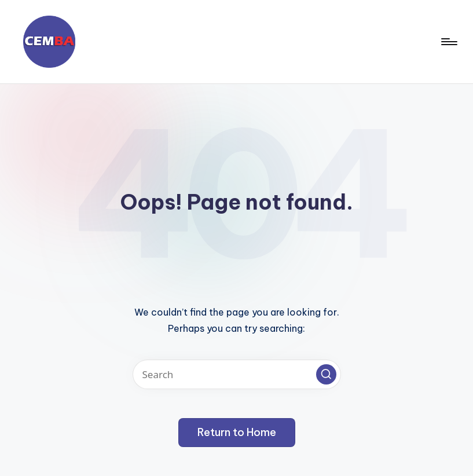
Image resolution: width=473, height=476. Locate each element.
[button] (326, 374)
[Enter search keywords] (237, 374)
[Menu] (448, 42)
